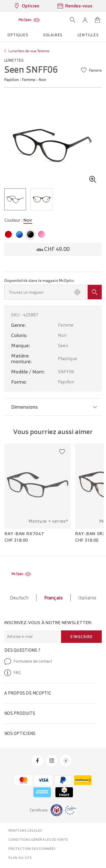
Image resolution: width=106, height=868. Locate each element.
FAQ (12, 673)
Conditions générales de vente (38, 840)
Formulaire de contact (28, 661)
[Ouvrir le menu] (6, 20)
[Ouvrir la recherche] (73, 20)
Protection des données (32, 849)
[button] (85, 20)
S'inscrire (81, 637)
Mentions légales (25, 830)
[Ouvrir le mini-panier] (98, 20)
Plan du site (20, 858)
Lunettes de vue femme (29, 51)
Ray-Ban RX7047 (24, 534)
